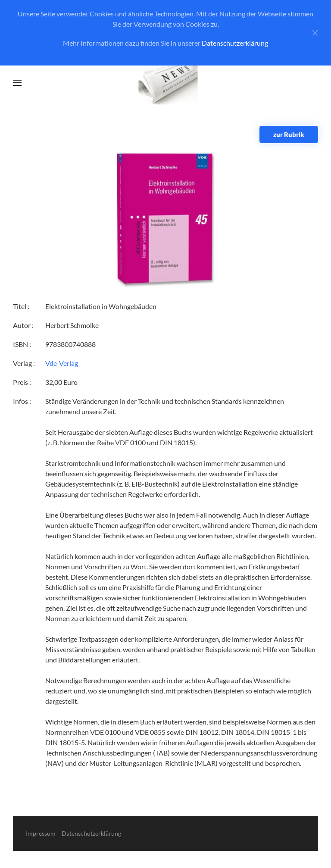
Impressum (41, 833)
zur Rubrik (289, 134)
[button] (17, 83)
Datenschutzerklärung (235, 43)
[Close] (315, 33)
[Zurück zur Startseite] (166, 83)
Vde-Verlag (62, 363)
